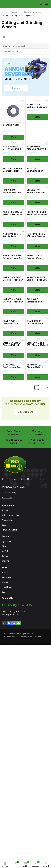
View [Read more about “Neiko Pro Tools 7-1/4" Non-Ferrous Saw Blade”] (37, 246)
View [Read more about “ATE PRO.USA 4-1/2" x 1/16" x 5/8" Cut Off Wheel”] (14, 159)
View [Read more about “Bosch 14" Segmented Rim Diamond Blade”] (37, 181)
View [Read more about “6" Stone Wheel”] (14, 137)
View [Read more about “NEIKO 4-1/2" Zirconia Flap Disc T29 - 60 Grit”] (14, 203)
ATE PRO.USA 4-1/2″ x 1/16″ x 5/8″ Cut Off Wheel (13, 149)
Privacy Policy (27, 637)
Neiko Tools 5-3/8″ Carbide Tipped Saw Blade (13, 280)
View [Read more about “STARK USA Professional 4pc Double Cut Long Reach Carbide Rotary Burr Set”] (14, 377)
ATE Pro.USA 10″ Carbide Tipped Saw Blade (37, 107)
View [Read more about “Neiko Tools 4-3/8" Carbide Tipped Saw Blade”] (14, 268)
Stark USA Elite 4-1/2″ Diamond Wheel (37, 344)
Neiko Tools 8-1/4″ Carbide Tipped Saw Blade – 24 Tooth (13, 302)
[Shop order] (26, 51)
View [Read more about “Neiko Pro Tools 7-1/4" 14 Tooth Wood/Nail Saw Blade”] (14, 246)
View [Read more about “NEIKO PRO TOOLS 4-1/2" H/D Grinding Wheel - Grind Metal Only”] (37, 225)
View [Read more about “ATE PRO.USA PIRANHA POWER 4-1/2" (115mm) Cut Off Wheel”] (37, 159)
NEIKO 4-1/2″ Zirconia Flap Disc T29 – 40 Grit (36, 193)
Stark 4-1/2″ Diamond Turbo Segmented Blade (12, 324)
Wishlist (26, 864)
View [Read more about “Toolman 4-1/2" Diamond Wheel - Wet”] (37, 377)
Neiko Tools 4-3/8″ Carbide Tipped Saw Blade (13, 258)
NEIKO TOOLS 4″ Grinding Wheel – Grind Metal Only (35, 258)
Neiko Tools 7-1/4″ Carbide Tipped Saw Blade (37, 280)
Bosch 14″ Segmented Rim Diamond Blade (35, 171)
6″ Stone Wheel (11, 125)
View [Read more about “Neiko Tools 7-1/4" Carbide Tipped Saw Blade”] (37, 290)
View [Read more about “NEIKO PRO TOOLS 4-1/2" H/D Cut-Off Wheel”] (14, 225)
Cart (16, 864)
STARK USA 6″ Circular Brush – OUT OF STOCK (35, 324)
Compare (36, 864)
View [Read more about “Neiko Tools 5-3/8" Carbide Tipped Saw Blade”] (14, 290)
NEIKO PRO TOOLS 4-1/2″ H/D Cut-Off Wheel (12, 214)
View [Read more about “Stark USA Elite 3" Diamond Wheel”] (14, 355)
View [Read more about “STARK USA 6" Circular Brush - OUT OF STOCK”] (37, 333)
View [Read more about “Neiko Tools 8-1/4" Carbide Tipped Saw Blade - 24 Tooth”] (14, 312)
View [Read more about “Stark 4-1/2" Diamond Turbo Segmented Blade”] (14, 333)
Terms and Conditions (10, 637)
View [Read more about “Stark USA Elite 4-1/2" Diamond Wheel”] (37, 355)
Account (5, 865)
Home (4, 12)
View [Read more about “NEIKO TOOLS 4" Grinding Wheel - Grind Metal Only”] (37, 268)
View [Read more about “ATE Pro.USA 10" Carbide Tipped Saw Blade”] (37, 117)
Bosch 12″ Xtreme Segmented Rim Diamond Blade (12, 171)
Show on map (7, 498)
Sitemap (38, 637)
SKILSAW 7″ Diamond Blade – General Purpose (35, 302)
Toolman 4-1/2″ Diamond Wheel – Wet (36, 367)
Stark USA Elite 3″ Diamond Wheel (12, 344)
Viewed (46, 865)
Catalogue (15, 12)
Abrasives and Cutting (33, 12)
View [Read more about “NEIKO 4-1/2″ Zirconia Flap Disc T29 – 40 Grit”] (37, 203)
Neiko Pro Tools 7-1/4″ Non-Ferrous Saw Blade (36, 236)
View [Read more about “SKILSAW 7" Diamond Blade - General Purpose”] (37, 312)
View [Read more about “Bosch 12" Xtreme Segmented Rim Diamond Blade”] (14, 181)
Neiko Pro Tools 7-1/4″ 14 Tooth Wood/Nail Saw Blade (14, 236)
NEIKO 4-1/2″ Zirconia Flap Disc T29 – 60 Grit (12, 193)
